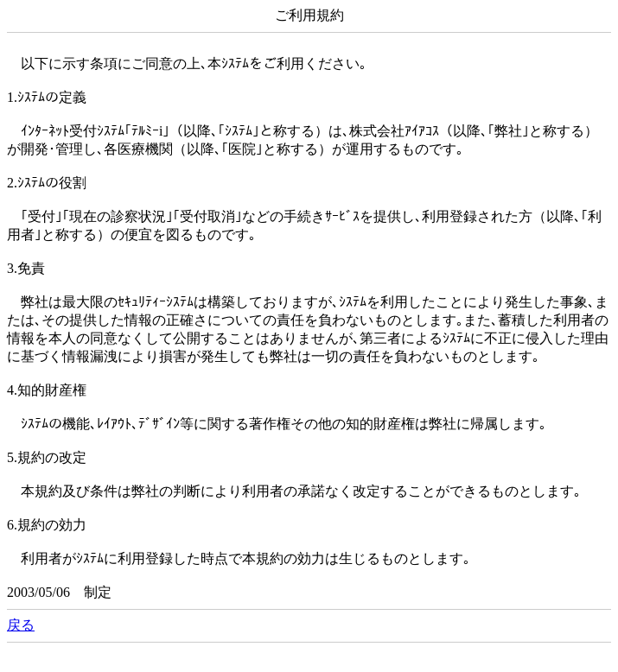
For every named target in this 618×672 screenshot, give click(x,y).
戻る (21, 625)
